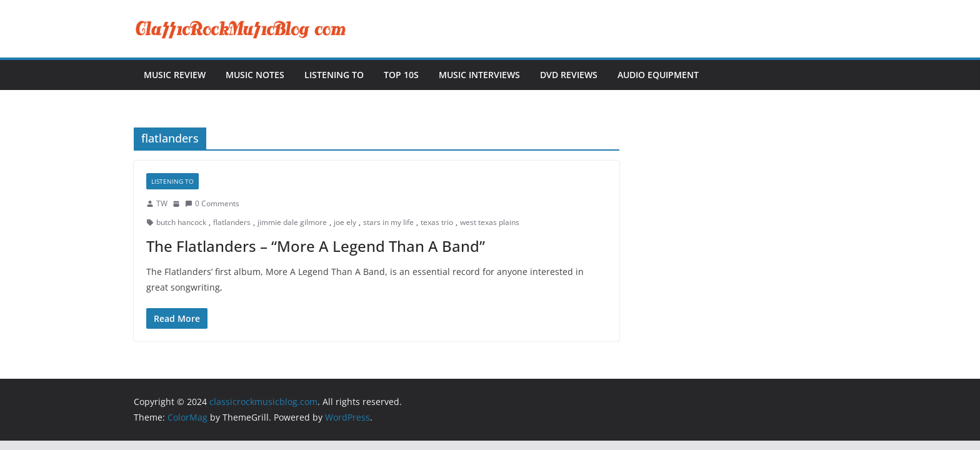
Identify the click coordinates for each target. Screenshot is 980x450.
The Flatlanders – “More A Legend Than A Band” (316, 246)
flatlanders (232, 222)
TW (162, 203)
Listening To (334, 75)
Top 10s (401, 75)
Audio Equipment (658, 75)
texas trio (437, 222)
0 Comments (212, 203)
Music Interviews (479, 75)
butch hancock (181, 222)
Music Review (175, 75)
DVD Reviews (569, 75)
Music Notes (255, 75)
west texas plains (490, 222)
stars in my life (388, 222)
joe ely (345, 222)
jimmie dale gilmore (292, 222)
